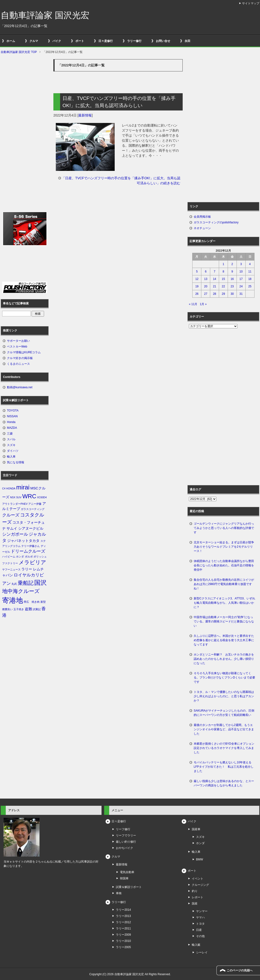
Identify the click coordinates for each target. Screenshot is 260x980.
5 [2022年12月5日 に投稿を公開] (197, 272)
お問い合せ (163, 41)
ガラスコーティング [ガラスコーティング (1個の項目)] (33, 509)
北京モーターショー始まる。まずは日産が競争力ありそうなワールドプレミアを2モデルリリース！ (224, 547)
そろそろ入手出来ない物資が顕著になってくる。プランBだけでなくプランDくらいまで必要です (224, 678)
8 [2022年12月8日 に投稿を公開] (223, 272)
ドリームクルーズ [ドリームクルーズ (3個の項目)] (28, 551)
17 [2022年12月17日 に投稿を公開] (241, 279)
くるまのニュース (18, 364)
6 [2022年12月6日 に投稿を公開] (206, 272)
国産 (195, 904)
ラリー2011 (123, 928)
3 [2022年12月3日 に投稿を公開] (241, 264)
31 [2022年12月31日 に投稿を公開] (241, 294)
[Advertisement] (118, 236)
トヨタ (200, 924)
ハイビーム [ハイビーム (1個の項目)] (9, 557)
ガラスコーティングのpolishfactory (216, 222)
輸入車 (11, 457)
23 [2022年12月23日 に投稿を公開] (232, 286)
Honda (11, 422)
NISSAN (12, 416)
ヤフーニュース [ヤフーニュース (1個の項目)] (11, 569)
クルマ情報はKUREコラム (24, 352)
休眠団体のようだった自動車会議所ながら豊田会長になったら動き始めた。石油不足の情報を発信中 (224, 565)
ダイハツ (13, 451)
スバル (11, 439)
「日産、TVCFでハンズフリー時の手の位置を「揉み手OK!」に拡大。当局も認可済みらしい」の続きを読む (121, 181)
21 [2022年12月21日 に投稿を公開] (214, 286)
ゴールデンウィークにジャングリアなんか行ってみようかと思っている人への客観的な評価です (224, 528)
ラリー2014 (123, 910)
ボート (80, 41)
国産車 (196, 829)
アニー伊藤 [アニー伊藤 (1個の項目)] (35, 504)
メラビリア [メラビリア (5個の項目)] (32, 562)
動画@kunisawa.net (20, 387)
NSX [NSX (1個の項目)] (13, 497)
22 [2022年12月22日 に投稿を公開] (223, 286)
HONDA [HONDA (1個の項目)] (11, 488)
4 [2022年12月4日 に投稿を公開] (250, 264)
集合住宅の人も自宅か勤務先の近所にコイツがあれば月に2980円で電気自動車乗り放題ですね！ (224, 584)
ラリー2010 (123, 941)
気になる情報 (16, 462)
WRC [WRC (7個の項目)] (29, 496)
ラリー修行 (134, 41)
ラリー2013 (123, 916)
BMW (200, 859)
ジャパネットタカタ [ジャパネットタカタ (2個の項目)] (23, 541)
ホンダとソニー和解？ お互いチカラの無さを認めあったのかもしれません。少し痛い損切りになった (224, 659)
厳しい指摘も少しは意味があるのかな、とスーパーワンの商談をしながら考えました (224, 783)
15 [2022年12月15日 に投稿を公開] (223, 279)
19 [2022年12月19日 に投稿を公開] (197, 286)
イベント (198, 879)
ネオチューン (202, 228)
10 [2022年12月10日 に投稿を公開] (241, 272)
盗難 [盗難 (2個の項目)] (28, 609)
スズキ (11, 445)
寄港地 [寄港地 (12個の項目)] (13, 600)
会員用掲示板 (202, 217)
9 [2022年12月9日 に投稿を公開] (232, 272)
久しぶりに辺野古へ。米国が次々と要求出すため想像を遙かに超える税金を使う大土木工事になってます (224, 640)
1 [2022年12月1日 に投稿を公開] (223, 264)
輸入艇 (196, 945)
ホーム (11, 41)
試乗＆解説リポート (129, 887)
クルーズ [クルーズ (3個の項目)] (11, 515)
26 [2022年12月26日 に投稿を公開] (197, 294)
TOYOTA (13, 411)
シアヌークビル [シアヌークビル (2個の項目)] (31, 528)
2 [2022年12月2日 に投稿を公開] (232, 264)
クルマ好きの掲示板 (20, 358)
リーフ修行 (123, 829)
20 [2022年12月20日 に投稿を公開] (206, 286)
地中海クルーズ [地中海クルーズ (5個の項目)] (21, 591)
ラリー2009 (123, 935)
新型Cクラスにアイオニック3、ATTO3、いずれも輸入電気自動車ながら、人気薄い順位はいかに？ (224, 603)
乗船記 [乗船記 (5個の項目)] (26, 583)
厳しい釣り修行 (126, 842)
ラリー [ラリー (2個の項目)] (27, 569)
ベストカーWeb (17, 347)
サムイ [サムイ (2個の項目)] (12, 528)
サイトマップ (251, 3)
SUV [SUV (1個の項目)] (19, 497)
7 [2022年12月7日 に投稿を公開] (215, 272)
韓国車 (124, 878)
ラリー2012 (123, 922)
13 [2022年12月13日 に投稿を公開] (206, 279)
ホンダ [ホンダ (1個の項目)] (20, 557)
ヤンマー (202, 911)
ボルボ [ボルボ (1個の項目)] (29, 557)
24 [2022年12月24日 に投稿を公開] (241, 286)
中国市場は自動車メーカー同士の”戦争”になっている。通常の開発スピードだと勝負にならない (224, 621)
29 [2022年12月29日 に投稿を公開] (223, 294)
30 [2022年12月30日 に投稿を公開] (232, 294)
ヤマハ (200, 917)
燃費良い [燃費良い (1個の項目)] (7, 609)
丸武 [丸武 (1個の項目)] (14, 584)
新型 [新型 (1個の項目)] (43, 602)
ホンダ (200, 843)
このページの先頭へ (240, 970)
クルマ (34, 41)
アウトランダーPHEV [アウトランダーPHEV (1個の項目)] (15, 504)
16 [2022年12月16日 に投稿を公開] (232, 279)
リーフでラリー (126, 835)
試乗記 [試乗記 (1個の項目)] (37, 609)
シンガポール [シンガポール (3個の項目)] (15, 534)
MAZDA (12, 428)
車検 (119, 893)
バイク (57, 41)
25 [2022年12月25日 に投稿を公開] (250, 286)
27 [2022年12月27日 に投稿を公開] (206, 294)
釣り (195, 891)
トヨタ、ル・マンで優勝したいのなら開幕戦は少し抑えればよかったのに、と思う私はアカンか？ (224, 696)
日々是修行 (106, 41)
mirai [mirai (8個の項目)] (23, 487)
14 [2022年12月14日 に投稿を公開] (214, 279)
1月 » (203, 304)
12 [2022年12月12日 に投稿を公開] (197, 279)
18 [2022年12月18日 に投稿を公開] (250, 279)
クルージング (200, 885)
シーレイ (202, 952)
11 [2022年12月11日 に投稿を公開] (250, 272)
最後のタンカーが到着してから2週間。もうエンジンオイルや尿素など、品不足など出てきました (224, 729)
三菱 (10, 434)
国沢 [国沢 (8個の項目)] (40, 583)
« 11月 (193, 304)
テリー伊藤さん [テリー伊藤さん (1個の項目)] (31, 546)
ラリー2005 (123, 947)
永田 (187, 41)
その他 (200, 936)
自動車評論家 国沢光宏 (45, 15)
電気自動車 (127, 872)
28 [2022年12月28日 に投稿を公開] (214, 294)
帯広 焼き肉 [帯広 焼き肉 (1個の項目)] (32, 602)
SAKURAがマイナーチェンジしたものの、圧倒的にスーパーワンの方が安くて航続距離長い (224, 713)
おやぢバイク (124, 848)
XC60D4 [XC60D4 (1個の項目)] (42, 497)
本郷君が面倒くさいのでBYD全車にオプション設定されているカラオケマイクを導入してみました (224, 748)
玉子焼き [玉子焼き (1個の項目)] (19, 609)
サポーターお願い (18, 341)
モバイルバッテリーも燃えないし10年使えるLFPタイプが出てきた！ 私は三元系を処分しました (224, 767)
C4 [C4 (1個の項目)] (4, 488)
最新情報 (85, 115)
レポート (198, 897)
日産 (199, 930)
